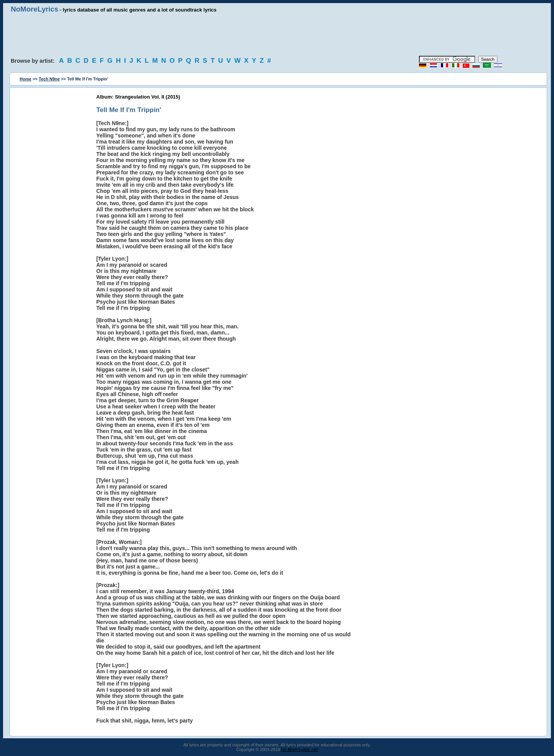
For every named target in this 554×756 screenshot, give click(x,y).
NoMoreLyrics (35, 9)
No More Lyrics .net (300, 749)
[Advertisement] (277, 35)
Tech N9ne (49, 79)
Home (26, 79)
